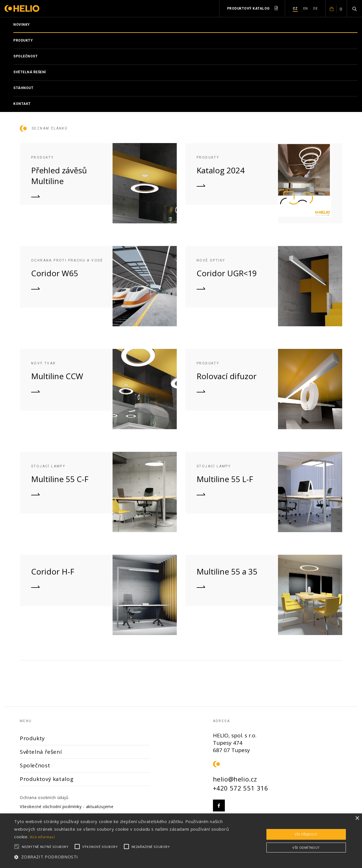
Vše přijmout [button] (306, 834)
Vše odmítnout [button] (306, 848)
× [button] (357, 818)
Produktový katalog (253, 8)
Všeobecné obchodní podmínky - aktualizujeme (67, 807)
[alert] (181, 841)
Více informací (42, 837)
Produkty (23, 40)
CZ (295, 8)
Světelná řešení (30, 72)
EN (306, 8)
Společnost (25, 56)
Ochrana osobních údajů (44, 797)
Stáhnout (23, 88)
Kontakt (22, 104)
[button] (123, 857)
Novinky (22, 25)
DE (315, 8)
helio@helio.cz (235, 779)
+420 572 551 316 (241, 788)
